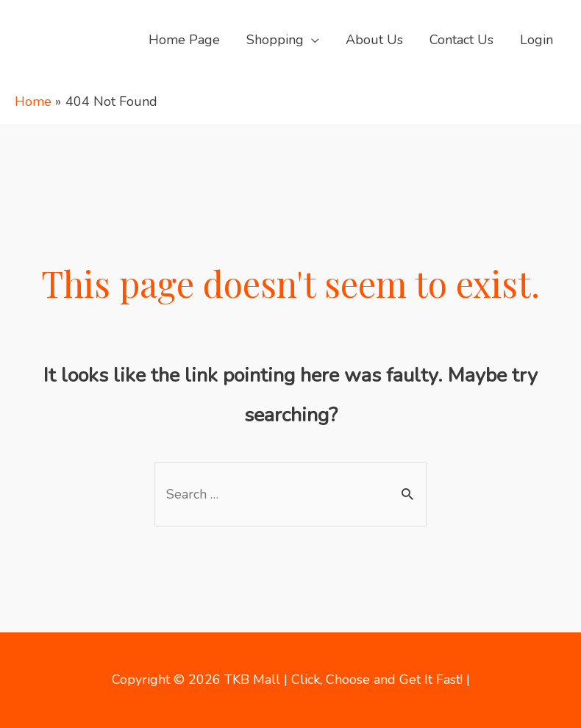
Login (537, 40)
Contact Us (461, 40)
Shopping (275, 40)
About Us (374, 40)
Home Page (184, 40)
